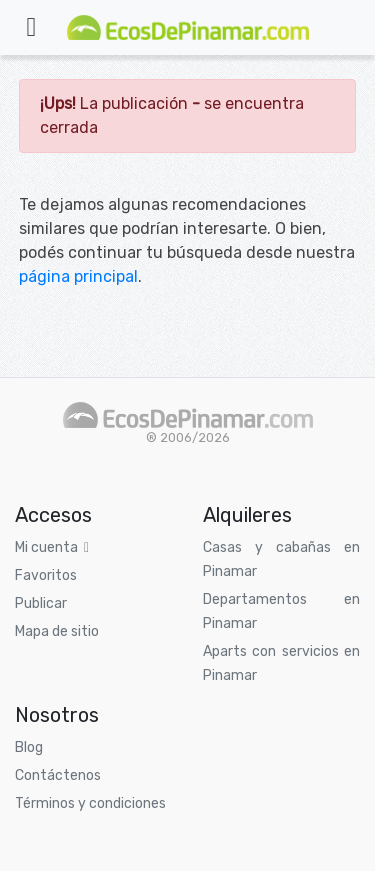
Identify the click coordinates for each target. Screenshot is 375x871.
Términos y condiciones (90, 803)
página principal (78, 276)
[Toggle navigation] (31, 27)
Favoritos (46, 575)
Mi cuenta (52, 547)
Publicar (41, 603)
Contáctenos (58, 775)
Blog (29, 747)
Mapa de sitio (57, 631)
